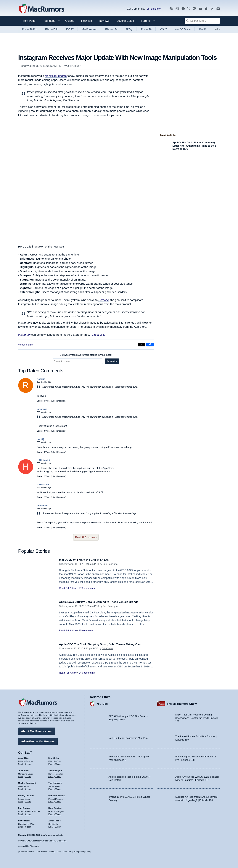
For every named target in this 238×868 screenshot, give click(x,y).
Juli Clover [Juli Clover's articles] (23, 769)
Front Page (29, 21)
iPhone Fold (52, 29)
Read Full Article (68, 588)
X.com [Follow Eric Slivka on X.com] (58, 763)
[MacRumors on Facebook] (183, 9)
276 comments (87, 588)
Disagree (61, 401)
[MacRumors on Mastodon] (194, 9)
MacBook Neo (89, 29)
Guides (70, 21)
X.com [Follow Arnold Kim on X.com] (28, 763)
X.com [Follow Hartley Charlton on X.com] (28, 800)
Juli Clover (74, 66)
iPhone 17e (111, 29)
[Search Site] (202, 21)
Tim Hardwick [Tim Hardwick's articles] (55, 782)
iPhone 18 (146, 29)
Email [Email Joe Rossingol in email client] (51, 775)
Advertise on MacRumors (38, 740)
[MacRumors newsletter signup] (218, 9)
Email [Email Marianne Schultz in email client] (51, 800)
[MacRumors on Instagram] (177, 9)
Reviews (104, 21)
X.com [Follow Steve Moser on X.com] (28, 825)
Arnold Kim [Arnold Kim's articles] (24, 757)
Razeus (41, 379)
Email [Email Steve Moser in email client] (21, 825)
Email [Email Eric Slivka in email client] (51, 763)
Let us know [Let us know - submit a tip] (154, 9)
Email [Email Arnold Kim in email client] (21, 763)
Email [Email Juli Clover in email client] (21, 775)
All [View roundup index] (218, 29)
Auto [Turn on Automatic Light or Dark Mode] (76, 852)
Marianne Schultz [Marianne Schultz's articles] (57, 794)
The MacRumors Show (182, 702)
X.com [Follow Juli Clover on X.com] (28, 775)
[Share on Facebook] (150, 345)
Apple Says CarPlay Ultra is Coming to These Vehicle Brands (105, 602)
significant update (56, 76)
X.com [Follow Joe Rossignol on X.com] (58, 775)
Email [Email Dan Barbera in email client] (21, 813)
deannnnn (43, 506)
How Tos (87, 21)
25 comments (86, 630)
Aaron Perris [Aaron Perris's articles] (54, 819)
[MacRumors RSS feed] (212, 9)
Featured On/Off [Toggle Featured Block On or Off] (27, 852)
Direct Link (98, 335)
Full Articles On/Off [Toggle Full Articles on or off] (45, 852)
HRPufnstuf (44, 460)
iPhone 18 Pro (29, 29)
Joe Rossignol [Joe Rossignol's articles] (55, 769)
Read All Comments (86, 537)
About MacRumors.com (37, 730)
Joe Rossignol (111, 564)
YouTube (102, 702)
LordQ (40, 439)
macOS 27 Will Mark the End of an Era (88, 560)
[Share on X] (141, 345)
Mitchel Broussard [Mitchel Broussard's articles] (27, 782)
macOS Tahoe (183, 29)
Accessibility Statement (29, 846)
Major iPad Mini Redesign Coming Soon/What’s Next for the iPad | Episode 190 (197, 717)
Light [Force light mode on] (82, 852)
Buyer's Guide (125, 21)
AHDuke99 (43, 485)
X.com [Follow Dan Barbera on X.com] (28, 813)
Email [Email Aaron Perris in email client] (51, 825)
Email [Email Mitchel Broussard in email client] (21, 788)
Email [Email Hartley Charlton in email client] (21, 800)
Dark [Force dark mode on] (88, 852)
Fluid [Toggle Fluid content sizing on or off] (59, 852)
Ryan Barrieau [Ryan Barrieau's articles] (55, 807)
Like (54, 401)
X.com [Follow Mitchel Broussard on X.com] (28, 788)
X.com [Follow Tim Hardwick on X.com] (58, 788)
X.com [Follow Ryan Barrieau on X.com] (58, 813)
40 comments (25, 345)
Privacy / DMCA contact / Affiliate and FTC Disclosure (42, 841)
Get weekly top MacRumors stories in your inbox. (86, 355)
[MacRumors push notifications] (206, 9)
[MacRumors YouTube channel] (200, 9)
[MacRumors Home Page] (41, 9)
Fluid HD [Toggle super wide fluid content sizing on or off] (67, 852)
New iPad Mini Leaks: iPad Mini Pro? (128, 737)
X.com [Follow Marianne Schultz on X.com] (58, 800)
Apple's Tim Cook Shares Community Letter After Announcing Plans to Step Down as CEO (194, 146)
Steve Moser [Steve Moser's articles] (24, 819)
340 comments (87, 677)
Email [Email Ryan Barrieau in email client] (51, 813)
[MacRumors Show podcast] (171, 9)
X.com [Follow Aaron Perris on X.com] (58, 825)
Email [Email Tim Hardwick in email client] (51, 788)
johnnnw (42, 409)
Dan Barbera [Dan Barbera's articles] (24, 807)
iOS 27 (70, 29)
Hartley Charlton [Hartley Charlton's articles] (26, 794)
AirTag (129, 29)
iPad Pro (203, 29)
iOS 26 (163, 29)
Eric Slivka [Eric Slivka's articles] (54, 757)
